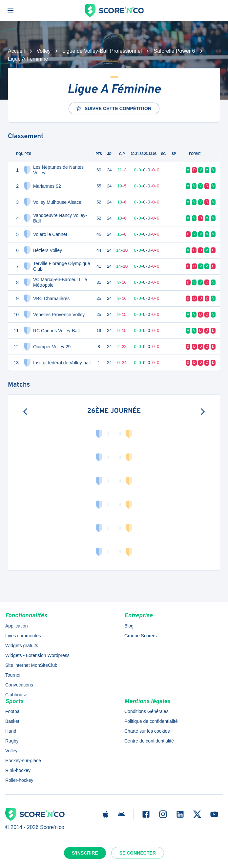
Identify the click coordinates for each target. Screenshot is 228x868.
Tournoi (13, 675)
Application (17, 626)
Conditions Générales (146, 711)
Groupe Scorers (141, 636)
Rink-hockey (18, 770)
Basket (12, 721)
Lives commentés (23, 636)
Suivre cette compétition (113, 108)
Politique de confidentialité (151, 721)
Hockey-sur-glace (23, 761)
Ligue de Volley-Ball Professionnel (102, 51)
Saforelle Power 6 (174, 51)
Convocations (19, 685)
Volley (44, 51)
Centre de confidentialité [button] (149, 741)
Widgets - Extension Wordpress (37, 655)
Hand (11, 731)
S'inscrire (85, 853)
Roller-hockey (19, 780)
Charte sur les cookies (147, 731)
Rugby (12, 741)
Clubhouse (16, 695)
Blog (129, 626)
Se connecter (138, 853)
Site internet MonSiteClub (31, 665)
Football (13, 711)
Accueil (16, 51)
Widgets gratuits (22, 646)
